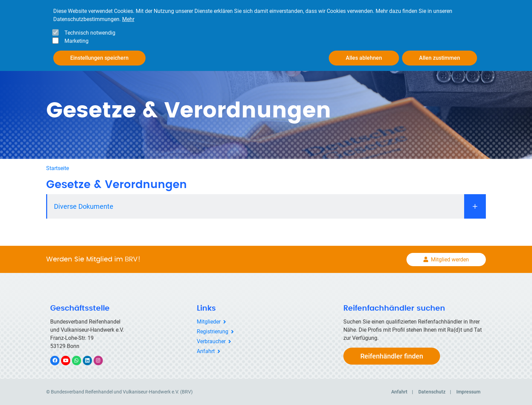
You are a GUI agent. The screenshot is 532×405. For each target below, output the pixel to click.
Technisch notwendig (90, 33)
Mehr (128, 19)
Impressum (468, 392)
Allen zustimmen (440, 58)
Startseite (58, 168)
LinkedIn (91, 360)
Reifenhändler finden (392, 356)
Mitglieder (209, 322)
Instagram (102, 360)
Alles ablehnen (364, 58)
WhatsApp (80, 360)
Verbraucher (211, 341)
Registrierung (213, 332)
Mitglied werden (450, 260)
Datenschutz (432, 392)
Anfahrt (206, 351)
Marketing (77, 41)
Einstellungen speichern (99, 58)
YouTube (70, 360)
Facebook (58, 360)
